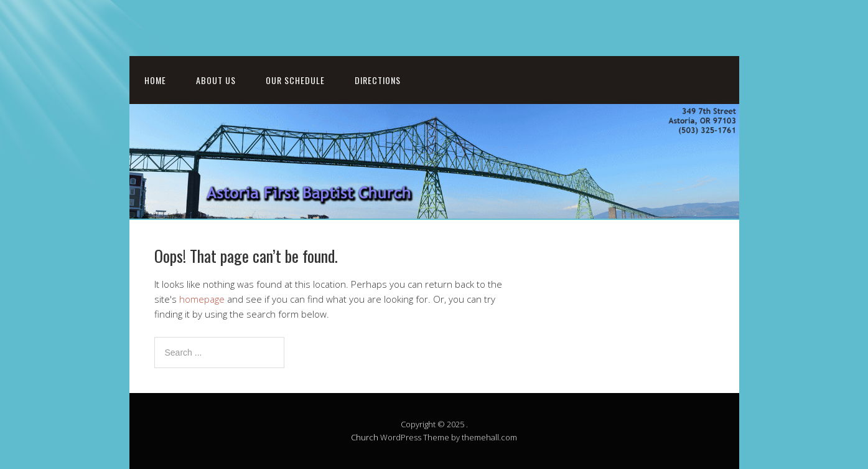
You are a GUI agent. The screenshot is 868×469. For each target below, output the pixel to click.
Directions (378, 80)
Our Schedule (295, 80)
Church (365, 437)
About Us (216, 80)
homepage (202, 299)
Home (155, 80)
